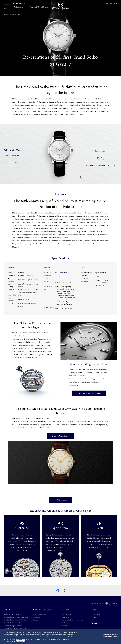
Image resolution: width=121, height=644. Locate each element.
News (94, 610)
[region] (60, 636)
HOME (6, 14)
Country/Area (19, 3)
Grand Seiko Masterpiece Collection (16, 617)
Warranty (65, 626)
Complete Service (68, 614)
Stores (94, 623)
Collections (18, 8)
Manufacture (37, 617)
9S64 (57, 273)
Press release (96, 614)
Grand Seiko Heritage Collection (15, 623)
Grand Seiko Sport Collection (14, 626)
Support (66, 610)
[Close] (118, 636)
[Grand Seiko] (60, 6)
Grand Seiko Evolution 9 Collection (16, 620)
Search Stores (100, 151)
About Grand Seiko (39, 614)
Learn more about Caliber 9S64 (89, 393)
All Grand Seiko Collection (13, 614)
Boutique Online (110, 3)
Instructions (64, 273)
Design (35, 620)
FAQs (64, 623)
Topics (94, 617)
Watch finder (61, 500)
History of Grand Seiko (60, 436)
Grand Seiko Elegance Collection (15, 629)
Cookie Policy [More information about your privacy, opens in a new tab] (21, 642)
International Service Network (73, 620)
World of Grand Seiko (39, 8)
